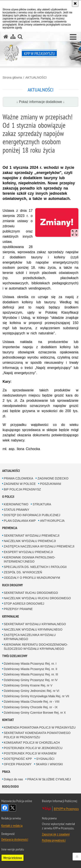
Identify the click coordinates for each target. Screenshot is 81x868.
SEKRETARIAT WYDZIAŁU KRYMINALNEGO (35, 624)
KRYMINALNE (11, 616)
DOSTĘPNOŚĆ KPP (18, 759)
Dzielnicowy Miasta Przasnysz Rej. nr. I (30, 664)
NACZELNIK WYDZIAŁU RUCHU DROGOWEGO (37, 598)
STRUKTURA (42, 504)
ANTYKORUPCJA (52, 521)
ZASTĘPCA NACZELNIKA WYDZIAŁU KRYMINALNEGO (30, 637)
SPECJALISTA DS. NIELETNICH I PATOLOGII (35, 567)
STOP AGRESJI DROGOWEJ (24, 604)
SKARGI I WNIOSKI (49, 764)
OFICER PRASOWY (18, 764)
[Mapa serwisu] (13, 37)
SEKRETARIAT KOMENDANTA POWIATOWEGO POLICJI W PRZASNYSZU (37, 735)
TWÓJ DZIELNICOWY (15, 656)
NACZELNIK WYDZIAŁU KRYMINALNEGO (33, 629)
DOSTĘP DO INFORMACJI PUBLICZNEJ (32, 515)
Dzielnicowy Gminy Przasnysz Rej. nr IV (31, 680)
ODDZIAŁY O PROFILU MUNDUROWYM (32, 578)
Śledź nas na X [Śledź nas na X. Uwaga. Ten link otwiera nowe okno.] (13, 808)
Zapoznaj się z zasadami (56, 834)
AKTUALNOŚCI (36, 77)
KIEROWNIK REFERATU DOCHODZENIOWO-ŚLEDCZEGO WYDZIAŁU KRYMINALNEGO (36, 647)
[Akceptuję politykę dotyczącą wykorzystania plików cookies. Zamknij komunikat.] (75, 3)
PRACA (6, 772)
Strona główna (12, 77)
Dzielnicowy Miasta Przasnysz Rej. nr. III (31, 674)
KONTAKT (8, 720)
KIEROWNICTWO (16, 504)
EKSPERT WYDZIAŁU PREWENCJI (28, 552)
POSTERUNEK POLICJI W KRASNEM (30, 753)
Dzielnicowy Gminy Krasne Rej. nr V (28, 685)
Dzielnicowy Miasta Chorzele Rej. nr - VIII (32, 702)
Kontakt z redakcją (12, 825)
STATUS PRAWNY (17, 510)
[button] (73, 37)
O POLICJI (8, 497)
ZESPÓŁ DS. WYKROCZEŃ (23, 572)
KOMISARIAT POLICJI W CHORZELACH (32, 743)
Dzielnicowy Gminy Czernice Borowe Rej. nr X (35, 713)
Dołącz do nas (13, 779)
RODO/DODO (10, 787)
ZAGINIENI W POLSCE (20, 484)
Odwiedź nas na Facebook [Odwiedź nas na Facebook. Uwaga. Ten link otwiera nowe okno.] (5, 808)
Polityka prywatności (54, 840)
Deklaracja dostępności (15, 839)
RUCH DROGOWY (13, 585)
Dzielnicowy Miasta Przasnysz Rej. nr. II (31, 669)
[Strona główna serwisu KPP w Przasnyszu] (6, 37)
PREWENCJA (10, 528)
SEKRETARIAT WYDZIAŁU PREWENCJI (32, 536)
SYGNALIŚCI (45, 759)
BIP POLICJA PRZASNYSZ (22, 489)
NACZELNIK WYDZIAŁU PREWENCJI (30, 541)
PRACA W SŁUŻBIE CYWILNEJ (49, 779)
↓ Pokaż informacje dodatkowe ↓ (41, 102)
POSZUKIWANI (51, 484)
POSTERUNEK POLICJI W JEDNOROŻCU (33, 748)
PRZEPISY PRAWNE (18, 609)
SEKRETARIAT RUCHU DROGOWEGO (31, 593)
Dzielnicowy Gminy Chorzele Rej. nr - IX (31, 707)
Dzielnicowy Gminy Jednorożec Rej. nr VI (32, 691)
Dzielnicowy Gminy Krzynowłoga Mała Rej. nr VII (37, 696)
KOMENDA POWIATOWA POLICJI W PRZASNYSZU (40, 727)
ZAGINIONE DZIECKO (53, 478)
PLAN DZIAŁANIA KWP (20, 521)
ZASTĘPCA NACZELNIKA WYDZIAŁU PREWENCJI (39, 546)
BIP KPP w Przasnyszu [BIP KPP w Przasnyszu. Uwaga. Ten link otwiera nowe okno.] (66, 809)
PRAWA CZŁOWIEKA (19, 478)
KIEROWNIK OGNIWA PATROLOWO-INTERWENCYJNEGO (30, 559)
